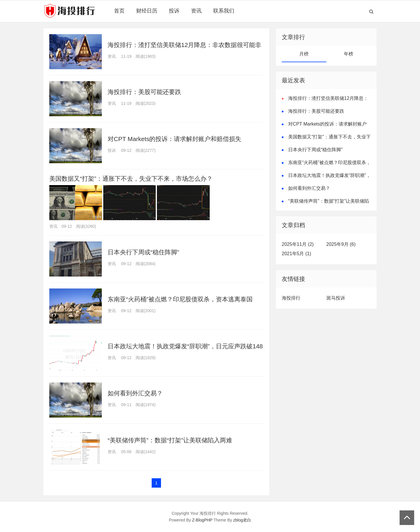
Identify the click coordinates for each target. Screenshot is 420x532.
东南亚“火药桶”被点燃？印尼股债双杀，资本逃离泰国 (180, 299)
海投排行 (291, 298)
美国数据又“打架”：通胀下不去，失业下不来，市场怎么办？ (131, 179)
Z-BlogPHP (202, 520)
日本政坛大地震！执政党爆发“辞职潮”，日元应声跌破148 (185, 346)
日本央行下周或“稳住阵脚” (143, 252)
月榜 (304, 54)
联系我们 (224, 11)
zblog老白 (242, 520)
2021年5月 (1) (296, 254)
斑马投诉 (336, 298)
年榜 (349, 54)
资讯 (196, 11)
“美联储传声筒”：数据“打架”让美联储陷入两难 (170, 440)
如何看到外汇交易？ (135, 393)
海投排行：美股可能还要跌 (144, 92)
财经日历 (147, 11)
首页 (119, 11)
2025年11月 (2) (298, 244)
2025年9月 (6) (341, 244)
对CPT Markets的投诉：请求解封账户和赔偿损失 (174, 139)
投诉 (174, 11)
